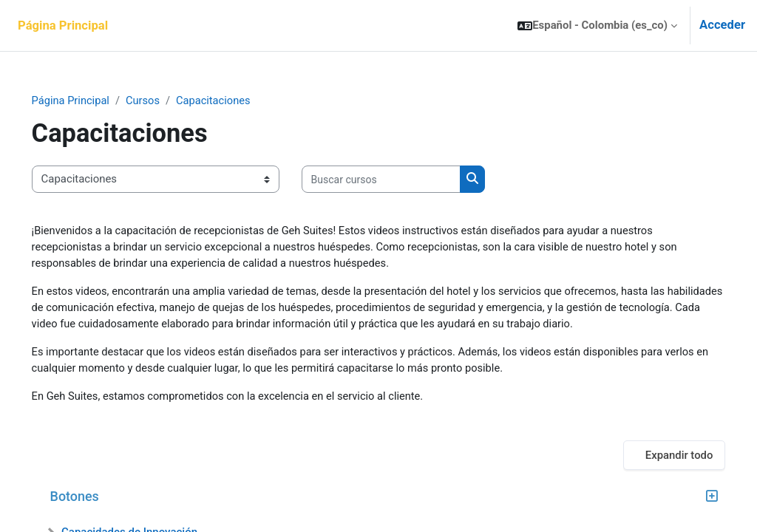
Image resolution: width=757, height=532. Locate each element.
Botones (95, 499)
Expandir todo (658, 457)
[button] (597, 25)
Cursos (165, 101)
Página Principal (92, 101)
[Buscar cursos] (402, 180)
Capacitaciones (237, 101)
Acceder (722, 25)
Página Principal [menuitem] (63, 25)
